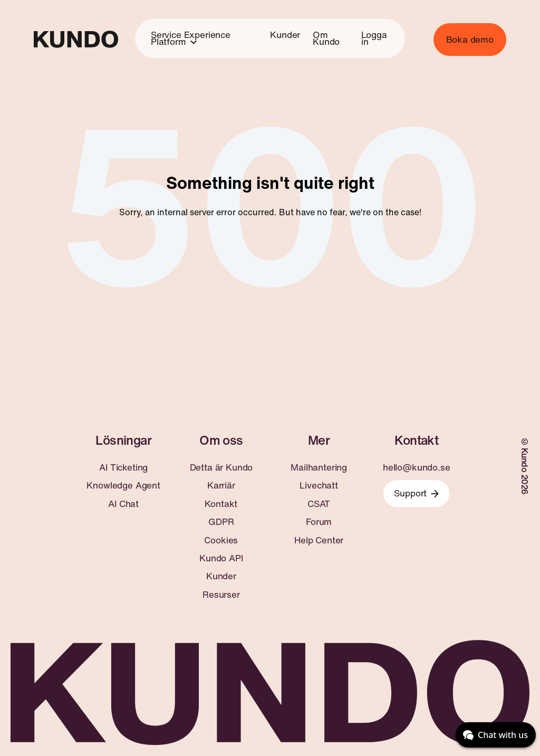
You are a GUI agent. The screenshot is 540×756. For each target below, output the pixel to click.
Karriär (221, 485)
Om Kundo (326, 38)
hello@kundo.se (417, 467)
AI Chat (123, 504)
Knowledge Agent (123, 485)
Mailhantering (319, 467)
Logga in (374, 38)
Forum (319, 522)
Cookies (221, 540)
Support (416, 493)
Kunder (285, 35)
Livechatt (319, 485)
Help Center (319, 540)
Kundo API (221, 558)
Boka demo (470, 39)
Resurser (221, 595)
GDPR (221, 522)
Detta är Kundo (221, 467)
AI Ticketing (123, 467)
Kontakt (221, 504)
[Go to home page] (76, 39)
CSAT (319, 504)
